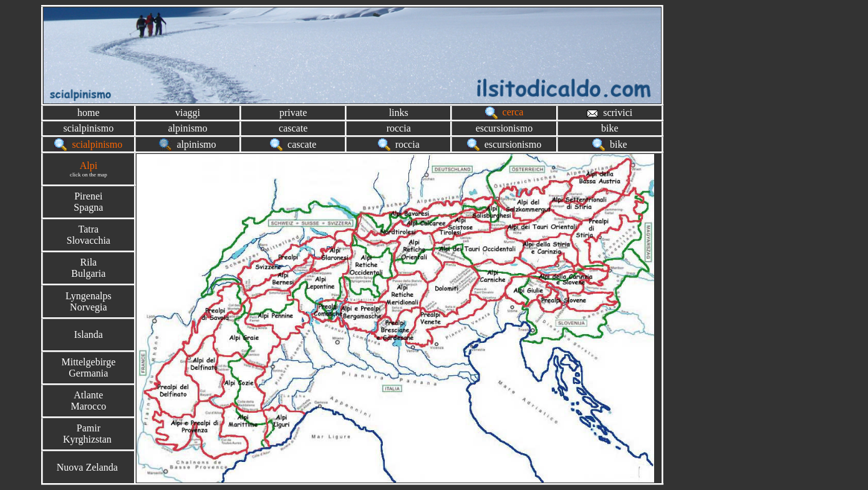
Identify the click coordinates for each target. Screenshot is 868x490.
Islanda (89, 334)
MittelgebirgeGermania (88, 367)
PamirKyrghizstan (89, 434)
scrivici (610, 113)
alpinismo (187, 128)
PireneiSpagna (88, 202)
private (293, 113)
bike (610, 128)
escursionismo (504, 128)
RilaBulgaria (88, 268)
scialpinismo (88, 128)
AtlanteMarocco (88, 401)
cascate (293, 128)
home (89, 113)
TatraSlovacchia (89, 235)
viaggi (188, 113)
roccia (399, 128)
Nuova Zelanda (87, 467)
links (399, 113)
